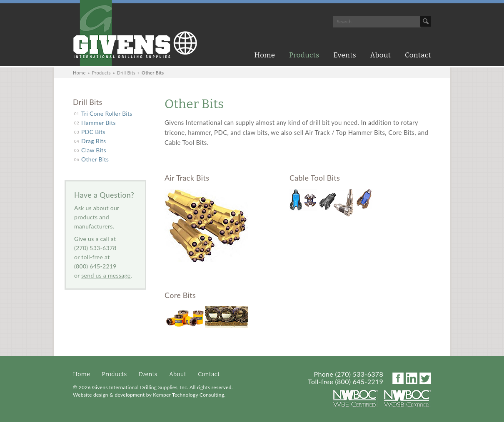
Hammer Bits (99, 123)
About (381, 55)
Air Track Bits (187, 178)
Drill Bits (126, 73)
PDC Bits (93, 132)
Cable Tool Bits (315, 178)
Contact (418, 55)
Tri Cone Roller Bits (107, 113)
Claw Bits (94, 150)
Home (265, 55)
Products (304, 55)
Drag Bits (94, 141)
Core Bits (180, 295)
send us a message (106, 275)
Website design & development (109, 395)
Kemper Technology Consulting (188, 395)
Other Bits (95, 159)
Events (345, 55)
